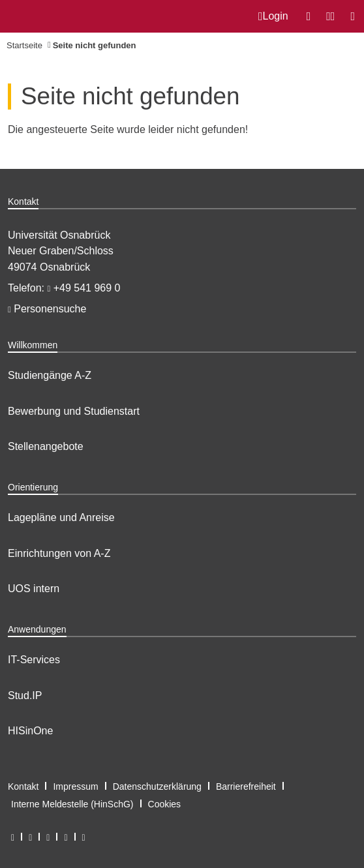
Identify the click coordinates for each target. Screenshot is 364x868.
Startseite (24, 45)
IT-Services (34, 660)
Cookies (165, 804)
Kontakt (23, 786)
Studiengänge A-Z (50, 375)
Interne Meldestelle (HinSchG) (72, 804)
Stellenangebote (46, 446)
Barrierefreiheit (246, 786)
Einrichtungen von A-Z (59, 553)
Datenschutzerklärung (157, 786)
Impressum (75, 786)
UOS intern (34, 589)
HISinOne (30, 731)
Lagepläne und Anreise (61, 517)
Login (273, 16)
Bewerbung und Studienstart (74, 411)
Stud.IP (25, 696)
